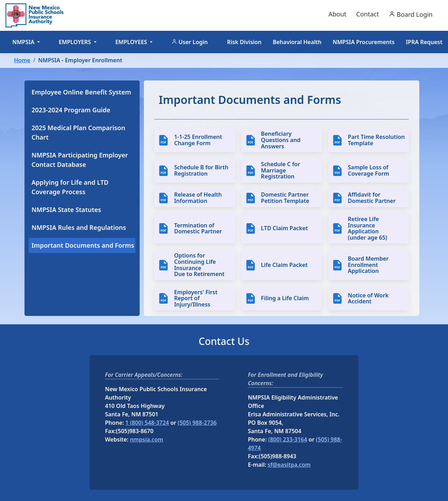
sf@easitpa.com (289, 465)
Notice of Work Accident (368, 299)
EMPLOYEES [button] (132, 42)
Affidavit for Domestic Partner (372, 198)
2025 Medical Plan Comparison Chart (78, 132)
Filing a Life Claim (285, 298)
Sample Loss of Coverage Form (369, 171)
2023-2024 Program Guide (71, 110)
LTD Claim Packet (285, 228)
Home (22, 60)
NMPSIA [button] (24, 42)
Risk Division (244, 42)
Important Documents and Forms (83, 245)
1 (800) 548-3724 (147, 423)
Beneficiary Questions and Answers (281, 140)
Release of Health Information (198, 198)
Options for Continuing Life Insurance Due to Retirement (199, 265)
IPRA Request (424, 42)
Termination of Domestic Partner (198, 229)
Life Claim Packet (284, 265)
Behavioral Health (297, 42)
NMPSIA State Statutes (66, 210)
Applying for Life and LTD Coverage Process (70, 187)
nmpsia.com (146, 439)
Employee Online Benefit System (81, 92)
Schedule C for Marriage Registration (281, 171)
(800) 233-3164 (288, 439)
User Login (190, 42)
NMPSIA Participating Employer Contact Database (80, 160)
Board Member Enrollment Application (368, 265)
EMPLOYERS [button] (76, 42)
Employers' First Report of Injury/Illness (196, 299)
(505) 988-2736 (197, 423)
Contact (368, 14)
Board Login (411, 14)
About (337, 14)
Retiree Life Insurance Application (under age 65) (367, 228)
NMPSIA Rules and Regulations (79, 227)
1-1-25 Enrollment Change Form (198, 140)
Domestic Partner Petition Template (285, 198)
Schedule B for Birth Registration (201, 171)
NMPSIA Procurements (364, 42)
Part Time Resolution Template (376, 140)
